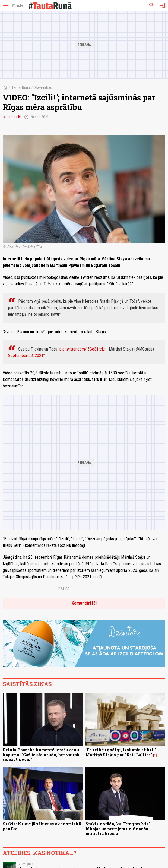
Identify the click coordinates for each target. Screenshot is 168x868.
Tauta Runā (21, 88)
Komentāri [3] (84, 603)
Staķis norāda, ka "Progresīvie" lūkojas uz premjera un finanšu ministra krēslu (118, 829)
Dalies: (64, 589)
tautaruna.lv (12, 117)
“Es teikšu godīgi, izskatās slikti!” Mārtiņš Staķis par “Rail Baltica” (121, 752)
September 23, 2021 (26, 356)
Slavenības (43, 88)
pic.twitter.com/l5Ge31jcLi (82, 349)
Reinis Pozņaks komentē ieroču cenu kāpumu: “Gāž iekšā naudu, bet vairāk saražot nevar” (41, 755)
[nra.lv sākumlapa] (18, 5)
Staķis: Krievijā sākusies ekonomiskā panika (42, 826)
